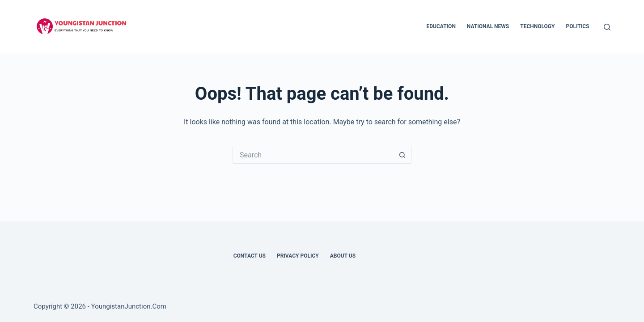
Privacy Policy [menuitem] (298, 256)
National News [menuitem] (488, 26)
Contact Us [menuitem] (250, 256)
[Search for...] (313, 155)
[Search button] (402, 155)
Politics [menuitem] (577, 26)
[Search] (607, 27)
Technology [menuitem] (537, 26)
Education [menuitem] (441, 26)
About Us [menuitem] (343, 256)
